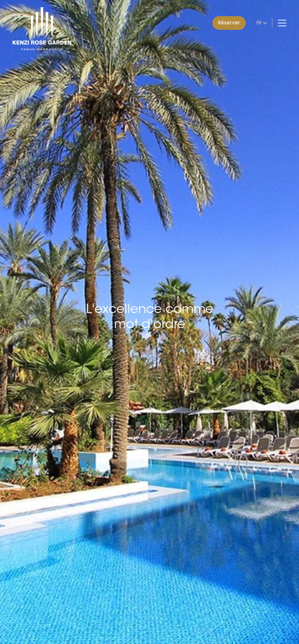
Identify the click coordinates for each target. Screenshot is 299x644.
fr (259, 23)
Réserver (229, 23)
